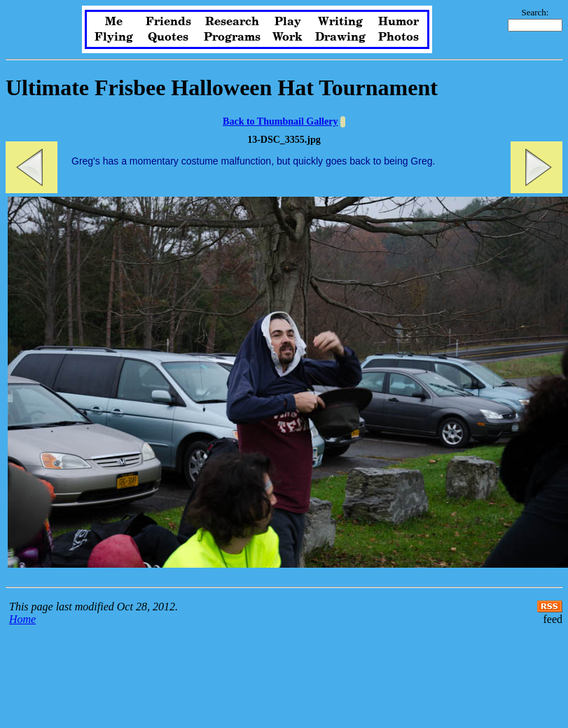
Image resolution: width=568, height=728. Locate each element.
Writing (340, 22)
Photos (399, 37)
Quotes (168, 37)
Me (114, 22)
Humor (399, 22)
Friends (168, 22)
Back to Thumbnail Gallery (280, 121)
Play (288, 22)
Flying (114, 37)
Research (232, 22)
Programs (232, 37)
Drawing (340, 37)
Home (22, 619)
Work (288, 37)
